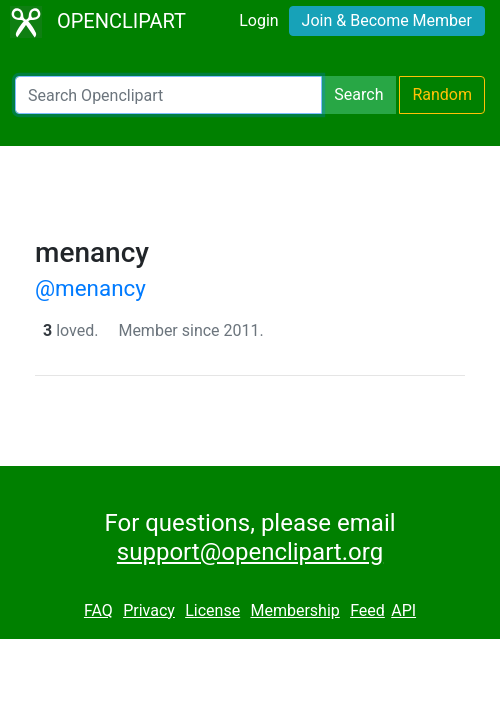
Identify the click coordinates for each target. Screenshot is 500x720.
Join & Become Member (387, 20)
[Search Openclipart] (168, 95)
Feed (367, 610)
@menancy (90, 288)
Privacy (149, 610)
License (212, 610)
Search (358, 94)
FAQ (98, 610)
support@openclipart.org (250, 552)
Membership (294, 610)
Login (258, 20)
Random (442, 94)
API (403, 610)
